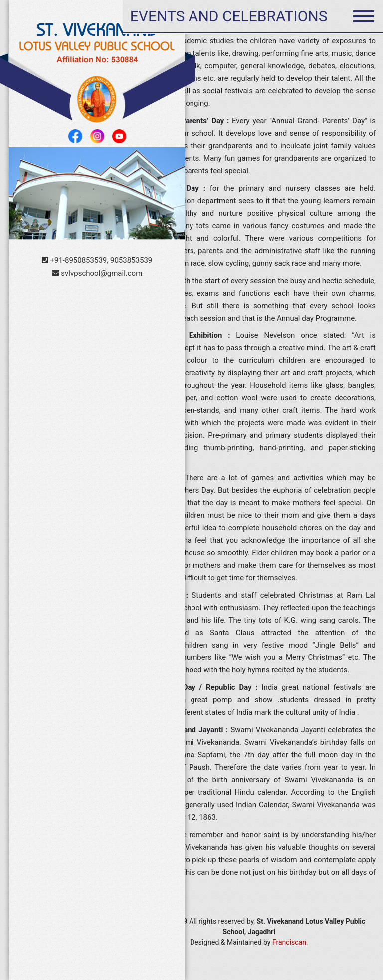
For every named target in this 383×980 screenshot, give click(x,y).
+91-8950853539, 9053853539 (97, 260)
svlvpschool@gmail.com (97, 273)
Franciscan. (290, 942)
